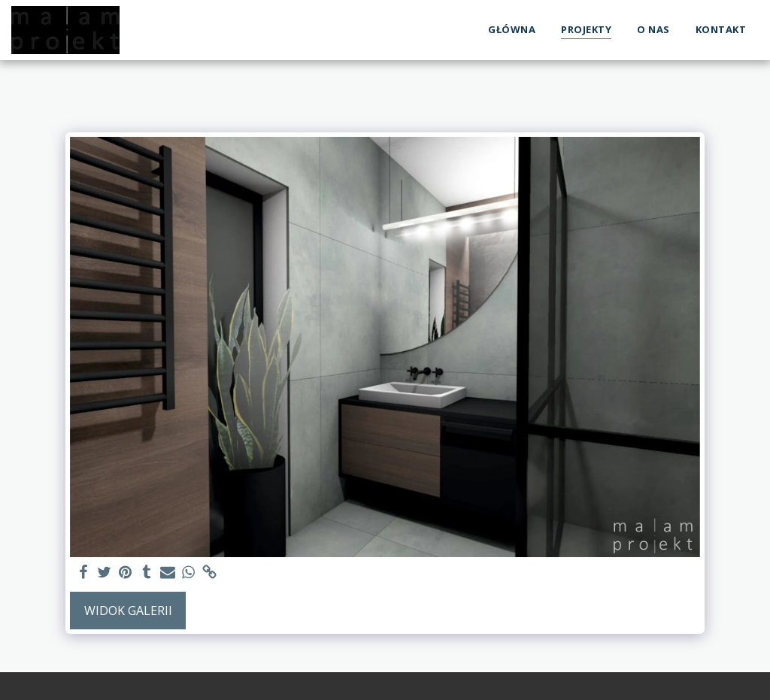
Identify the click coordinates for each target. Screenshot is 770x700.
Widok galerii (128, 611)
